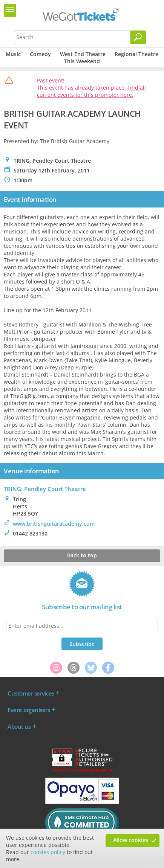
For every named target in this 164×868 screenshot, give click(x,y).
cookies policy (48, 852)
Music (13, 54)
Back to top (82, 555)
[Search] (138, 37)
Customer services (31, 693)
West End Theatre (83, 54)
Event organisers (29, 710)
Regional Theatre (136, 54)
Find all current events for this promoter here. (91, 91)
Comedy (40, 54)
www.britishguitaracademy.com (54, 524)
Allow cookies (131, 840)
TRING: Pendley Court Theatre (45, 489)
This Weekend (82, 61)
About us (19, 726)
